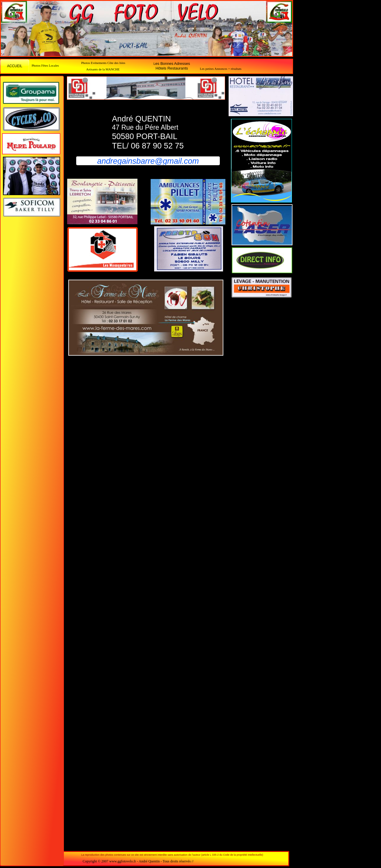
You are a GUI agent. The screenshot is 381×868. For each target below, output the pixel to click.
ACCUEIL (15, 66)
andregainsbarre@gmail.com (148, 161)
